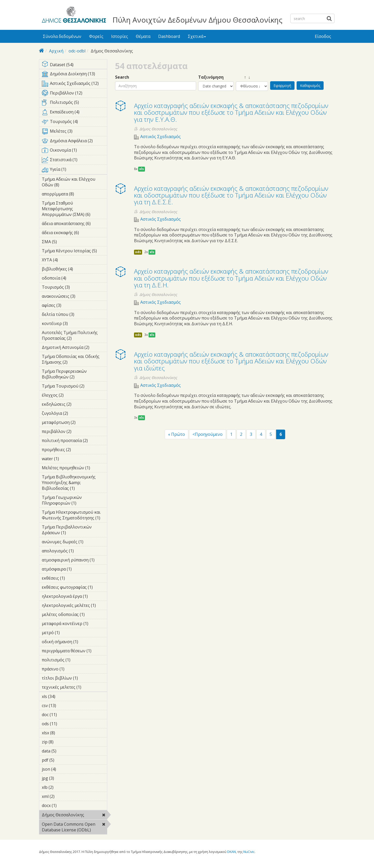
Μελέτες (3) (74, 132)
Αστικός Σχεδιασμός (161, 137)
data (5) (64, 751)
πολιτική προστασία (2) (74, 441)
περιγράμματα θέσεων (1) (74, 652)
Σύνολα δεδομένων (62, 36)
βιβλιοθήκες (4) (74, 270)
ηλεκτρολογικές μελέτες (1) (74, 606)
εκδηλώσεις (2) (74, 405)
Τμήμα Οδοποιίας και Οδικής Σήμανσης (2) (74, 360)
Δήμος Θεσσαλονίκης (74, 816)
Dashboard (169, 36)
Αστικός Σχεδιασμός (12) (74, 84)
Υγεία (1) (74, 170)
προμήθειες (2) (74, 450)
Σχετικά (197, 36)
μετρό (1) (68, 633)
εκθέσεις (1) (73, 578)
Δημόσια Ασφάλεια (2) (74, 142)
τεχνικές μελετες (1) (74, 688)
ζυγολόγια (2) (74, 414)
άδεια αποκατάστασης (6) (74, 224)
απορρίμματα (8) (74, 195)
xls (142, 169)
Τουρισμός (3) (74, 288)
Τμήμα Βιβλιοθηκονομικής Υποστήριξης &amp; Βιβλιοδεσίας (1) (74, 483)
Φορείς (96, 36)
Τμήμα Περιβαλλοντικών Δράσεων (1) (74, 531)
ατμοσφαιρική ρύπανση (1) (74, 561)
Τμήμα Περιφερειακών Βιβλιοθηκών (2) (74, 375)
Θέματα (143, 36)
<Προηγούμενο (208, 434)
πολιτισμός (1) (74, 661)
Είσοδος (323, 36)
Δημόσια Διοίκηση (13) (74, 75)
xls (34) (62, 696)
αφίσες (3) (69, 305)
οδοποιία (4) (74, 278)
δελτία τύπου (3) (74, 315)
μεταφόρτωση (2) (74, 423)
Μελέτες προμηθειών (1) (74, 469)
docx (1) (65, 805)
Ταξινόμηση (211, 77)
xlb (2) (62, 787)
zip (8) (62, 742)
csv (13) (63, 706)
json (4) (64, 769)
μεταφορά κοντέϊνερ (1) (74, 624)
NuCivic (249, 852)
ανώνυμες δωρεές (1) (74, 542)
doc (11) (64, 715)
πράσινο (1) (72, 669)
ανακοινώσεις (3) (74, 297)
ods (138, 252)
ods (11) (64, 724)
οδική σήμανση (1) (74, 642)
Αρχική (56, 51)
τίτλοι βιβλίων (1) (74, 679)
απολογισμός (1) (74, 552)
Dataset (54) (74, 65)
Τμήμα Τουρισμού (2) (74, 387)
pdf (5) (62, 760)
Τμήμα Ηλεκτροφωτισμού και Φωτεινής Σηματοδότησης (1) (74, 516)
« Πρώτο (176, 434)
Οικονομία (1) (74, 151)
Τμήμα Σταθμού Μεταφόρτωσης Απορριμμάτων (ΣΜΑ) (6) (74, 209)
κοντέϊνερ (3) (74, 324)
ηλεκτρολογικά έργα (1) (74, 597)
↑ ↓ (243, 77)
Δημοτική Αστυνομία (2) (74, 348)
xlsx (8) (63, 733)
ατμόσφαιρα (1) (74, 570)
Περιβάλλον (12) (74, 94)
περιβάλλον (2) (74, 432)
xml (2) (63, 796)
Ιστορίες (120, 36)
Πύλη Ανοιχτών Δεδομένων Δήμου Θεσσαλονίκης (197, 20)
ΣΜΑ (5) (65, 242)
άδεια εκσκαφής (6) (74, 233)
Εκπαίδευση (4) (74, 113)
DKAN (232, 852)
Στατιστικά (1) (74, 161)
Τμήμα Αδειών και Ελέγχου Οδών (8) (74, 183)
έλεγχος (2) (72, 395)
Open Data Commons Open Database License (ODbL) (74, 828)
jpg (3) (62, 778)
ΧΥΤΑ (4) (66, 260)
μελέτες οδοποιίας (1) (74, 615)
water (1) (67, 459)
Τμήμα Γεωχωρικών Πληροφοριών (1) (74, 501)
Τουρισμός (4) (74, 123)
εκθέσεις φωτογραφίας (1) (74, 588)
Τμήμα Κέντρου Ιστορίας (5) (74, 252)
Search (122, 77)
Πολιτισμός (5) (74, 103)
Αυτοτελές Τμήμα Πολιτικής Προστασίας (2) (74, 336)
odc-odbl (77, 51)
